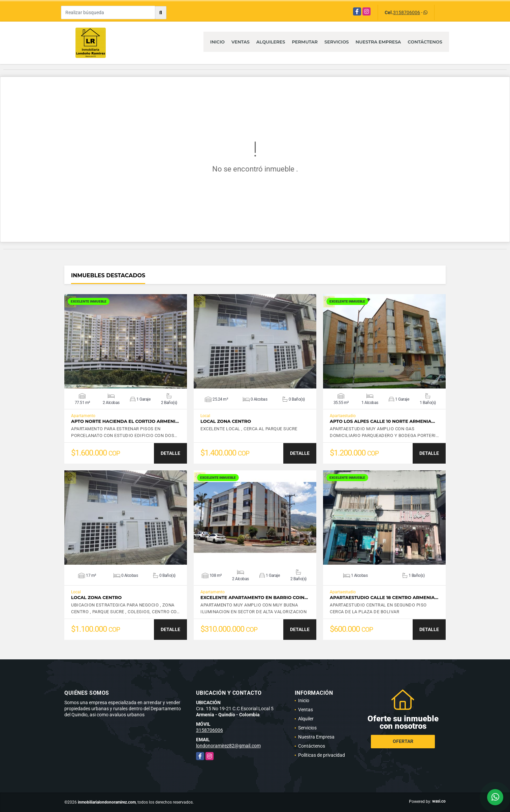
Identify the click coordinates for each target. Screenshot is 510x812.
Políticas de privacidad (322, 755)
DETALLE (170, 453)
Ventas (241, 42)
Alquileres (271, 42)
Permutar (305, 42)
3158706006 (407, 12)
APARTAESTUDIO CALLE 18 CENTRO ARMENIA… (384, 598)
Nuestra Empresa (378, 42)
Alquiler (306, 719)
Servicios (337, 42)
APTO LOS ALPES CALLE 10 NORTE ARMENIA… (382, 421)
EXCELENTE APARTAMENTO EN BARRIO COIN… (254, 598)
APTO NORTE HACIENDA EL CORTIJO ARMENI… (125, 421)
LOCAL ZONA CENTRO (226, 421)
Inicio (217, 42)
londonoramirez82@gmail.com (228, 746)
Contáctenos (425, 42)
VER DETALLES (126, 341)
